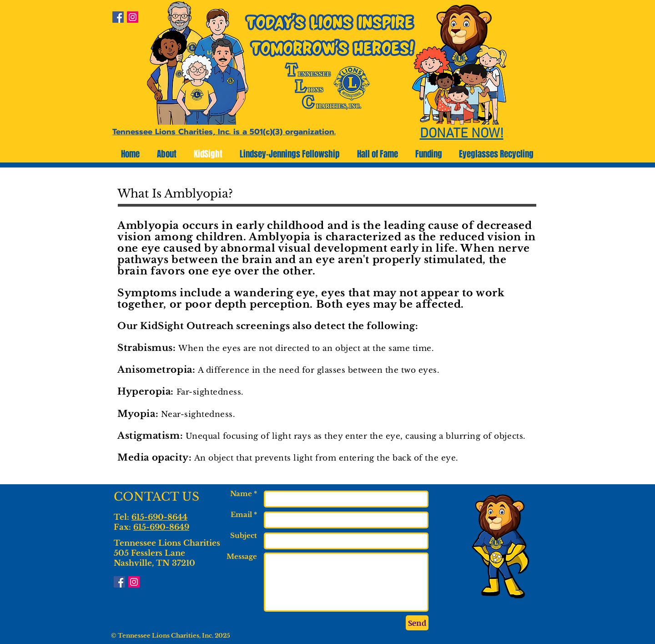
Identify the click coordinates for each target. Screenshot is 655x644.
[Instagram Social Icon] (133, 17)
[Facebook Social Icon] (118, 17)
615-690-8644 (159, 517)
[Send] (417, 623)
